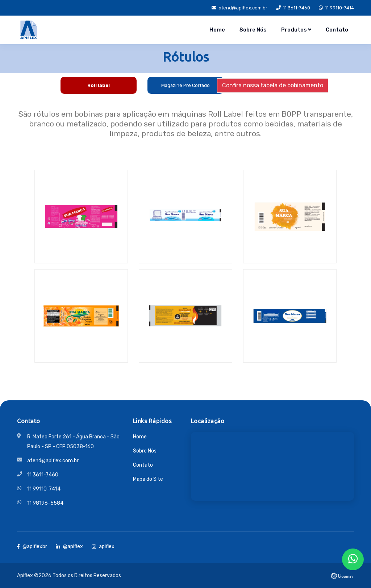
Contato (337, 30)
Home (217, 30)
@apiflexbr (32, 547)
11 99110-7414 (336, 8)
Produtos (296, 30)
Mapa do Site (148, 479)
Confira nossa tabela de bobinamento (273, 85)
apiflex (103, 547)
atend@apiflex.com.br (239, 8)
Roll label (99, 85)
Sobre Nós (253, 30)
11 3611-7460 (293, 8)
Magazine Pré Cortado (185, 85)
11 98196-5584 (45, 503)
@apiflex (69, 547)
